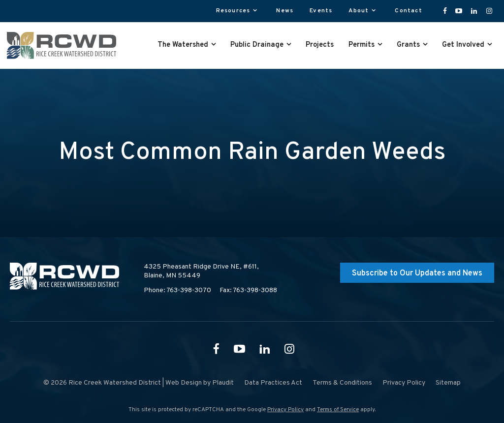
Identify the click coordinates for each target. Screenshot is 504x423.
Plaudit (223, 383)
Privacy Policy (285, 410)
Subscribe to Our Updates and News (417, 273)
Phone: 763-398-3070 (177, 290)
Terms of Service (338, 410)
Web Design (184, 383)
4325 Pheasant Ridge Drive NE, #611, (201, 272)
